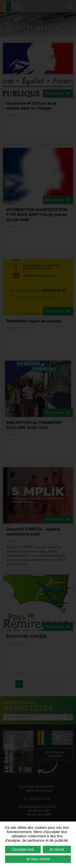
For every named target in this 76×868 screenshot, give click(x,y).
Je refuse (57, 849)
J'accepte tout (23, 849)
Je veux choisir (38, 859)
